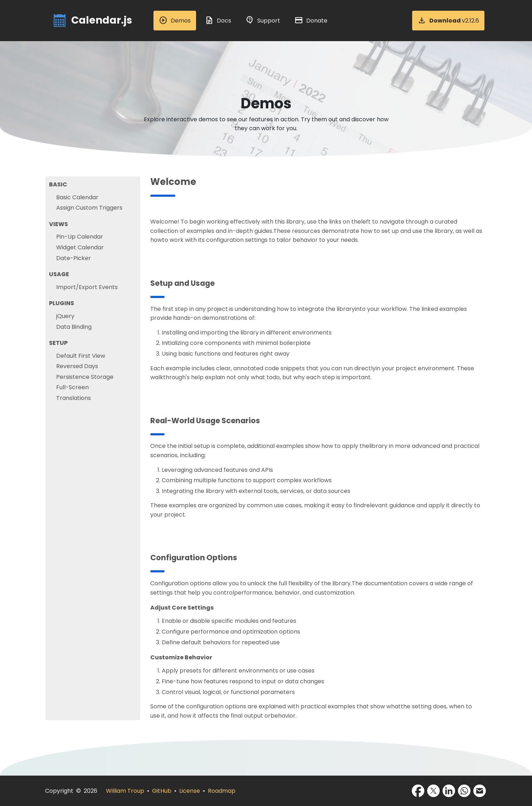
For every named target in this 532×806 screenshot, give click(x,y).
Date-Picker (74, 258)
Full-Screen (72, 387)
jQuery (65, 316)
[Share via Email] (480, 791)
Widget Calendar (80, 247)
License (190, 791)
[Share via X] (433, 791)
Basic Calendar (77, 197)
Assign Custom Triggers (89, 208)
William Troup (125, 791)
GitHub (162, 791)
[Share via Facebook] (418, 791)
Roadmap (222, 791)
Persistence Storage (85, 377)
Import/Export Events (87, 287)
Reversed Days (77, 366)
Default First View (81, 356)
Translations (74, 398)
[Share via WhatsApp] (464, 791)
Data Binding (74, 327)
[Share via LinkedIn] (449, 791)
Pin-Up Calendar (80, 237)
